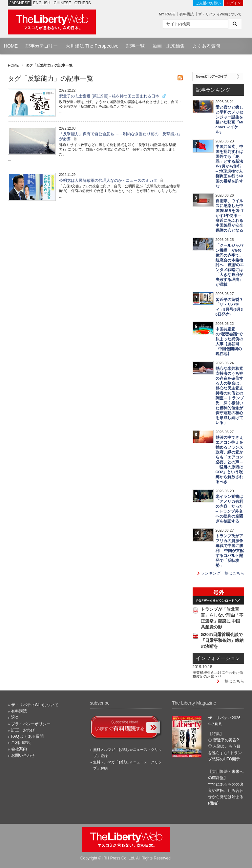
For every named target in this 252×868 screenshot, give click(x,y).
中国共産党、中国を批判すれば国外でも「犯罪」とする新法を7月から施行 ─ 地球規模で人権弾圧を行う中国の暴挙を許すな (229, 166)
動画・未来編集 (169, 46)
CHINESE (63, 3)
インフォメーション (218, 658)
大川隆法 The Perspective (92, 46)
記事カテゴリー (42, 46)
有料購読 (187, 14)
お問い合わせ (23, 755)
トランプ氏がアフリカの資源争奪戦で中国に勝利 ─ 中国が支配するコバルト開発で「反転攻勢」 (230, 551)
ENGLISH (42, 3)
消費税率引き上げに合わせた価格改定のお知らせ (218, 674)
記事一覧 (136, 46)
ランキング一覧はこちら (221, 573)
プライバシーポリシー (31, 724)
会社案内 (19, 749)
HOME (11, 46)
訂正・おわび (23, 730)
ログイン (234, 3)
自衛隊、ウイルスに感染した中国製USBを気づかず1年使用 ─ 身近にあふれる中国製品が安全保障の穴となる (229, 216)
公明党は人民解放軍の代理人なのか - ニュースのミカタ (112, 180)
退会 (15, 717)
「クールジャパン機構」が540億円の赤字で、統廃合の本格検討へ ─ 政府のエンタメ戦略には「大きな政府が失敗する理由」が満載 (230, 265)
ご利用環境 (21, 743)
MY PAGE (167, 14)
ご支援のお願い (208, 3)
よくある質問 (206, 46)
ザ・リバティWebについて (220, 14)
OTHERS (83, 3)
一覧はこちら (231, 681)
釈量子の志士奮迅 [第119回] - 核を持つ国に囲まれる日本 (113, 96)
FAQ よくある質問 (27, 736)
